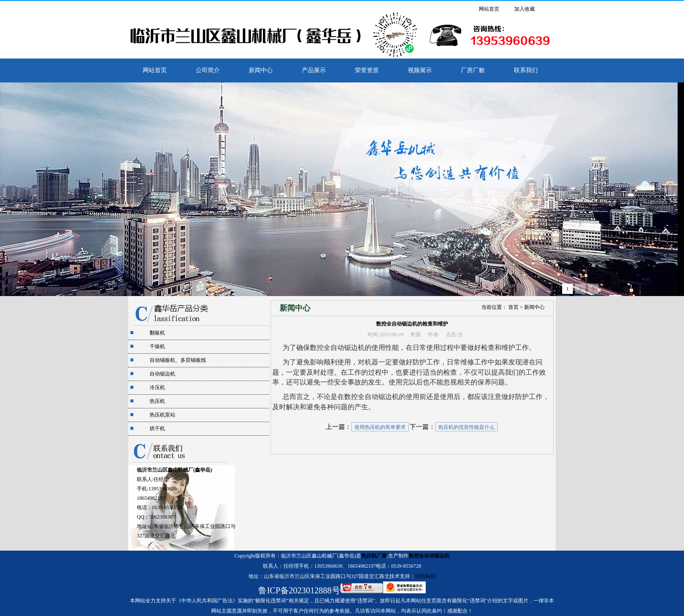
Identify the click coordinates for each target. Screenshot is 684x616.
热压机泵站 (162, 415)
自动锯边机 (162, 374)
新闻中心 (261, 70)
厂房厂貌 (473, 70)
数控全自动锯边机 (429, 556)
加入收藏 (525, 9)
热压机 (157, 401)
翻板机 (157, 333)
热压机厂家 (374, 556)
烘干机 (157, 428)
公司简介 (208, 70)
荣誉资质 (367, 70)
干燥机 (157, 346)
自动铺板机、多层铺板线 (178, 360)
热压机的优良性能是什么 (466, 427)
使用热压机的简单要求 (380, 427)
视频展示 (420, 70)
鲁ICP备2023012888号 (299, 590)
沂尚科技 (425, 576)
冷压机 (157, 387)
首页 (513, 307)
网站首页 (489, 9)
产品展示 (314, 70)
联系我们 (526, 70)
